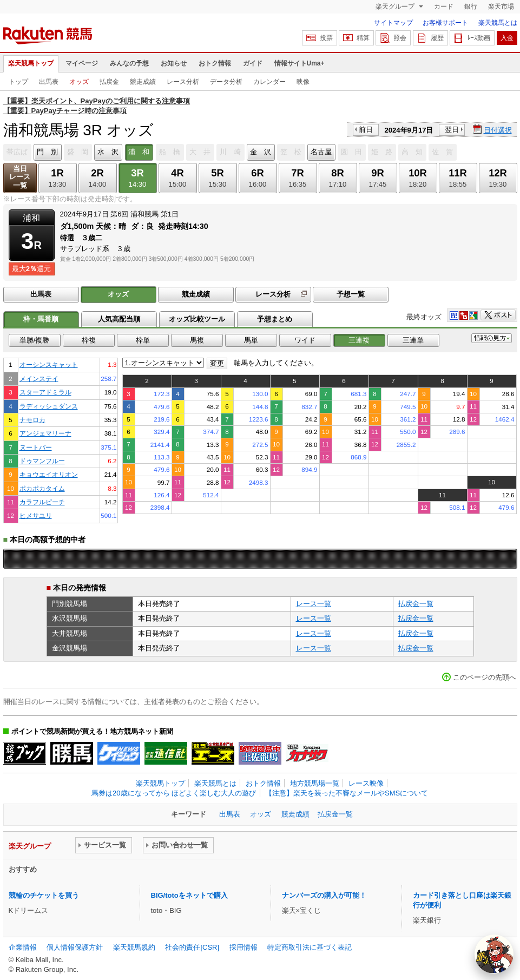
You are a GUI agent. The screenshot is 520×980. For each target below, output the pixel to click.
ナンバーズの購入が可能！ (324, 895)
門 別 (47, 152)
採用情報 (243, 947)
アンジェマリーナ (45, 433)
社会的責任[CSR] (192, 947)
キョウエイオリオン (49, 474)
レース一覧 (314, 604)
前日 (366, 130)
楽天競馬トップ (31, 63)
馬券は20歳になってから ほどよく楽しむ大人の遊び (174, 793)
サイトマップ (393, 23)
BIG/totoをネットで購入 (189, 895)
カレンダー (269, 82)
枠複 (89, 340)
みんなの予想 (129, 63)
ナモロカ (32, 420)
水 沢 (108, 152)
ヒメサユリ (36, 515)
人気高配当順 (119, 319)
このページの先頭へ (485, 677)
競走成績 (143, 82)
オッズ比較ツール (197, 319)
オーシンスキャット (49, 364)
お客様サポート (445, 23)
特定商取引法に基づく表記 (310, 947)
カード (444, 6)
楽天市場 (501, 6)
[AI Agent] (494, 954)
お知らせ (174, 63)
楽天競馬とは (498, 23)
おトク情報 (215, 63)
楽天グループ (396, 6)
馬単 (251, 340)
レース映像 (366, 783)
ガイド (253, 63)
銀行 (471, 6)
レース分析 (183, 82)
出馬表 (49, 82)
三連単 (413, 340)
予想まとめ (275, 319)
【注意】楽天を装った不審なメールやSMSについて (347, 793)
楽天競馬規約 (134, 947)
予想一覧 (351, 294)
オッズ (79, 82)
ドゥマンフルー (42, 461)
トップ (18, 82)
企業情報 (23, 947)
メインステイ (39, 379)
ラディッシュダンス (49, 406)
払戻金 (109, 82)
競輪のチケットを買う (44, 895)
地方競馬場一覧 (315, 783)
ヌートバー (36, 447)
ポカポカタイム (42, 488)
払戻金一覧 (416, 604)
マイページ (82, 63)
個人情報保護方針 (75, 947)
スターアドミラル (45, 392)
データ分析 (226, 82)
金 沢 (261, 152)
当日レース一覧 (20, 177)
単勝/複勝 (35, 340)
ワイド (305, 340)
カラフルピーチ (42, 502)
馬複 (197, 340)
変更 (217, 363)
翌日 (452, 130)
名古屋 (321, 152)
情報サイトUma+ (300, 63)
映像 (303, 82)
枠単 (143, 340)
